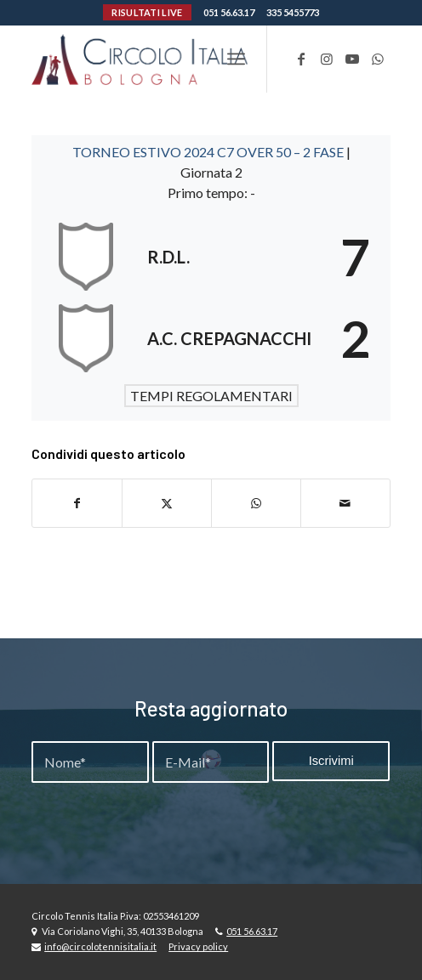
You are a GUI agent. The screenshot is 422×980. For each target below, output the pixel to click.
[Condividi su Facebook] (77, 503)
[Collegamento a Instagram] (327, 59)
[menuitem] (236, 59)
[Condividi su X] (167, 503)
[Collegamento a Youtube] (352, 59)
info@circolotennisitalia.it (100, 946)
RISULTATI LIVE (147, 12)
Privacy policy (198, 946)
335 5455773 (293, 12)
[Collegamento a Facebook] (301, 59)
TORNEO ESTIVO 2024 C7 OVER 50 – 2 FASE (209, 152)
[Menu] (236, 59)
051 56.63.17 (229, 12)
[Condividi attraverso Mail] (345, 503)
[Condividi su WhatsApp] (256, 503)
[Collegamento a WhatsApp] (378, 59)
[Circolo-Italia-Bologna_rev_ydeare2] (175, 59)
